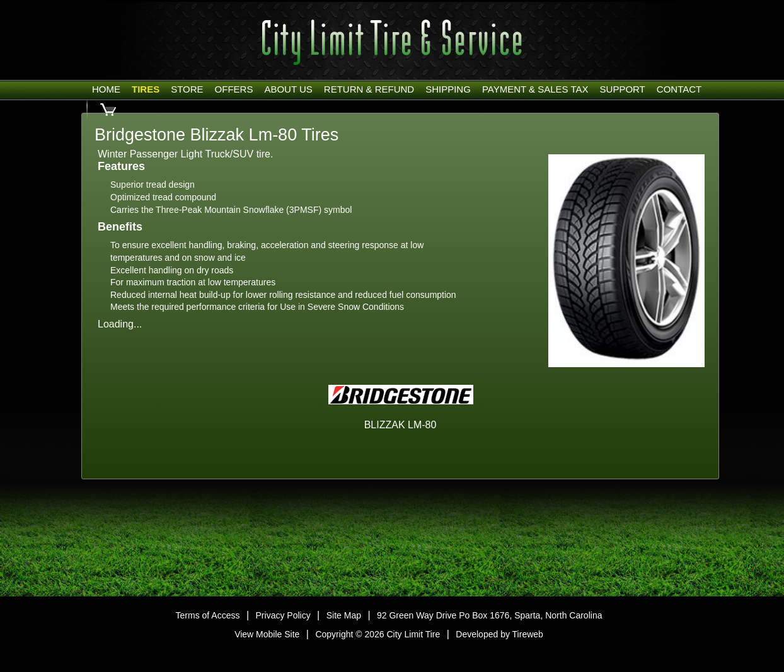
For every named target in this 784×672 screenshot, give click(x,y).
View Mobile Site (267, 634)
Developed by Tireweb (499, 634)
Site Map (344, 615)
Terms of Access (208, 615)
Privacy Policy (283, 615)
